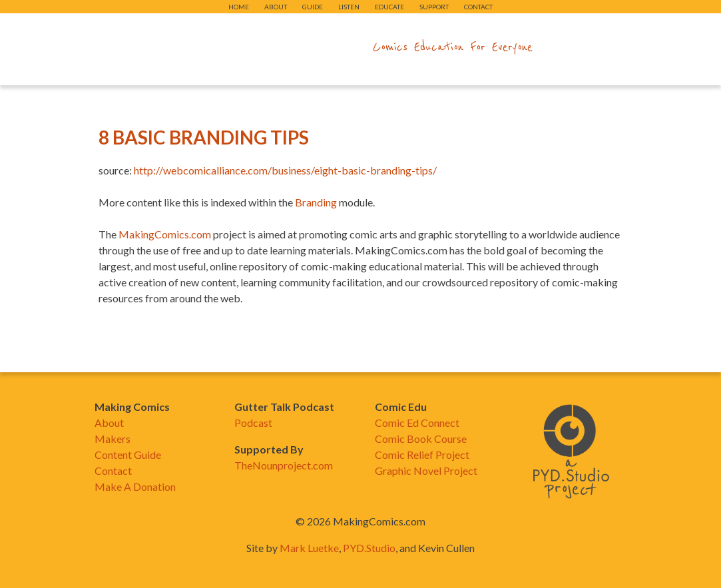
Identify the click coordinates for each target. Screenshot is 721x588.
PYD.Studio (369, 548)
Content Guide (128, 454)
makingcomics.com (283, 47)
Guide (313, 7)
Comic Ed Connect (417, 423)
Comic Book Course (421, 439)
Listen (349, 7)
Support (434, 7)
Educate (389, 7)
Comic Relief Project (422, 454)
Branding (316, 202)
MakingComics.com (165, 234)
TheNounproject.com (284, 465)
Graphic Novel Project (426, 470)
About (276, 7)
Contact (478, 7)
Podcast (253, 423)
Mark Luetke (309, 548)
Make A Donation (135, 486)
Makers (113, 439)
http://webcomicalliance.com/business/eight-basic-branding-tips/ (285, 170)
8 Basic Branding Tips (204, 137)
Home (239, 7)
